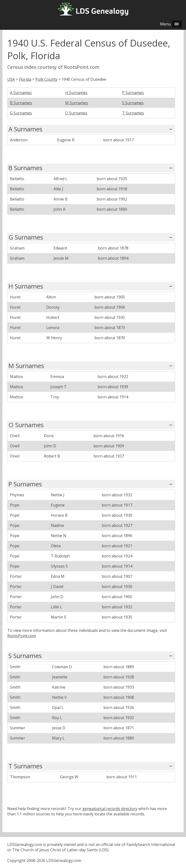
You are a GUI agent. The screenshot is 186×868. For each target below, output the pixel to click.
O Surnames (76, 113)
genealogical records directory (110, 809)
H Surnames (76, 93)
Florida (25, 79)
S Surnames (133, 103)
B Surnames (21, 103)
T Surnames (133, 113)
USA (11, 79)
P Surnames (133, 93)
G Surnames (21, 113)
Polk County (46, 79)
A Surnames (21, 93)
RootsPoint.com (22, 636)
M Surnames (77, 103)
